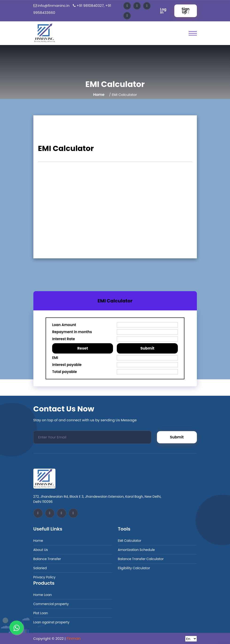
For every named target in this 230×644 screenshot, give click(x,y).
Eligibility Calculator (134, 568)
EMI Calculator (130, 541)
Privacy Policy (45, 577)
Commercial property (51, 604)
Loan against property (51, 622)
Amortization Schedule (136, 550)
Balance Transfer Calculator (141, 559)
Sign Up (185, 11)
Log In (163, 11)
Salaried (40, 568)
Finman (74, 638)
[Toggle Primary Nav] (193, 33)
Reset (83, 348)
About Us (41, 550)
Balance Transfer (47, 559)
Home (99, 95)
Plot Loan (41, 613)
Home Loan (43, 595)
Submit (147, 348)
